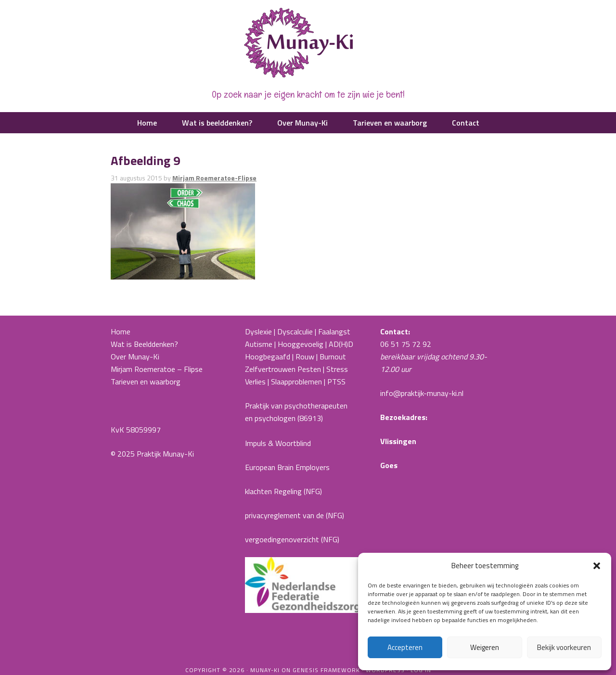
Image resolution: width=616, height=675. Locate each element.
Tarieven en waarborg (146, 382)
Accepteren (405, 647)
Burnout (333, 357)
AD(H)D (342, 344)
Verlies (255, 382)
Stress (337, 369)
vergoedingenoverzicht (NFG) (292, 539)
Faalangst (334, 331)
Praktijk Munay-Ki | (308, 43)
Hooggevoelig (301, 344)
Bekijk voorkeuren (564, 647)
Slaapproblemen (296, 382)
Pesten (309, 369)
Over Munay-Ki (135, 357)
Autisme (259, 344)
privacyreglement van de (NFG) (295, 515)
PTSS (336, 382)
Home (121, 331)
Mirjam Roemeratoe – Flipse (157, 369)
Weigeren (485, 647)
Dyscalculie (295, 331)
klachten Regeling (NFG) (283, 491)
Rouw (305, 357)
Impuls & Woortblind (278, 443)
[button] (597, 566)
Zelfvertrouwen (270, 369)
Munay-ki (265, 670)
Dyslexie (258, 331)
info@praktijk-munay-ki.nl (422, 393)
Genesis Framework (326, 670)
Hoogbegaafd (268, 357)
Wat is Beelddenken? (144, 344)
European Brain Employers (287, 467)
